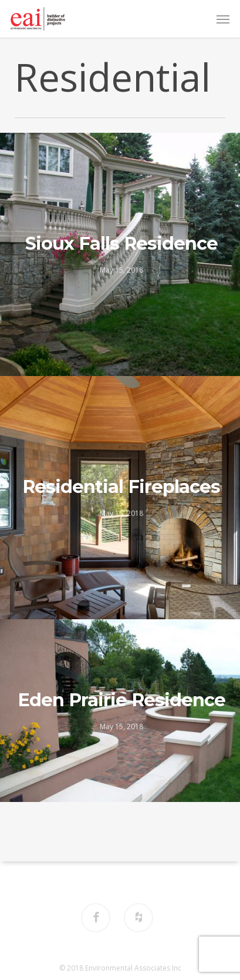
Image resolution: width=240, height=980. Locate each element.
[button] (223, 19)
